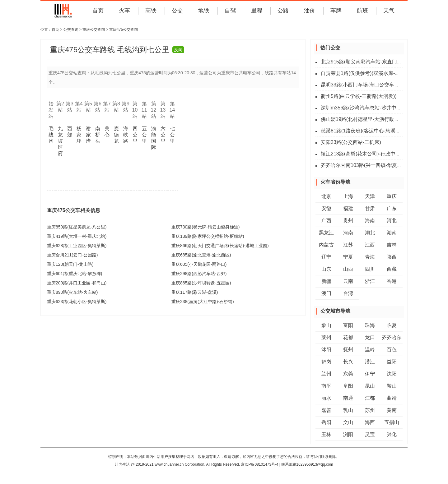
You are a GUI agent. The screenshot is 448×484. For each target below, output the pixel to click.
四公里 (135, 135)
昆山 (370, 386)
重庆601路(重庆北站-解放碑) (75, 274)
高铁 (151, 11)
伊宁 (370, 374)
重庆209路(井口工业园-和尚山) (77, 283)
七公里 (172, 135)
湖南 (392, 233)
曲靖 (392, 398)
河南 (348, 233)
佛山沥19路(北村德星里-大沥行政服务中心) (368, 119)
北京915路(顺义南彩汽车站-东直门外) (362, 62)
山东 (326, 269)
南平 (326, 386)
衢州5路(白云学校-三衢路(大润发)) (359, 96)
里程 (257, 11)
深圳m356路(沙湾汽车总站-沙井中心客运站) (369, 108)
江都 (370, 398)
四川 (370, 269)
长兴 (348, 362)
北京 (326, 196)
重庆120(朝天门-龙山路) (70, 264)
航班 (362, 11)
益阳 (392, 362)
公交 (177, 11)
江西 (370, 245)
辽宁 (326, 257)
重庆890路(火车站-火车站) (72, 292)
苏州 (370, 410)
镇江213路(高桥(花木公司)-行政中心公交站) (369, 154)
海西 (370, 422)
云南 (348, 281)
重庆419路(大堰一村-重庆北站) (77, 236)
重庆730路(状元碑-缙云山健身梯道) (205, 227)
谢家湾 (88, 135)
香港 (392, 281)
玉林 (326, 434)
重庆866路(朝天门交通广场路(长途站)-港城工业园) (220, 246)
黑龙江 (326, 233)
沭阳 (326, 350)
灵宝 (370, 434)
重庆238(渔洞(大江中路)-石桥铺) (203, 302)
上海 (348, 196)
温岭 (370, 350)
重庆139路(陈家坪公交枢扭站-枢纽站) (208, 236)
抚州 (348, 350)
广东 (392, 208)
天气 (389, 11)
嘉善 (326, 410)
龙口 (370, 337)
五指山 (392, 422)
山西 (348, 269)
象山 (326, 325)
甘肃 (370, 208)
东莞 (348, 374)
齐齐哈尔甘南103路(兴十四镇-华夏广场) (365, 165)
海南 (370, 221)
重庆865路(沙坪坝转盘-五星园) (201, 283)
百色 (392, 350)
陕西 (392, 257)
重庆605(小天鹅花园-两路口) (199, 264)
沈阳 (392, 374)
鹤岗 (326, 362)
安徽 (326, 208)
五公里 (144, 135)
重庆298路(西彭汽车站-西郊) (199, 274)
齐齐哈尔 (392, 337)
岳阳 (326, 422)
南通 (348, 398)
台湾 (348, 293)
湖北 (370, 233)
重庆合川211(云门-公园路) (72, 255)
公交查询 (71, 30)
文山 (348, 422)
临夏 (392, 325)
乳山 (348, 410)
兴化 (392, 434)
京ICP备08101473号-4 (259, 464)
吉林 (392, 245)
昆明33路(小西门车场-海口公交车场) (361, 85)
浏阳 (348, 434)
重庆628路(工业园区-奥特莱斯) (77, 246)
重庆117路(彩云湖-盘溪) (195, 292)
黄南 (392, 410)
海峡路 (126, 135)
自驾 (230, 11)
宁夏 (348, 257)
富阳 (348, 325)
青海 (370, 257)
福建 (348, 208)
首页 (98, 11)
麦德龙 (116, 135)
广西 (326, 221)
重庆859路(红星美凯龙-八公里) (77, 227)
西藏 (392, 269)
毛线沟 (51, 135)
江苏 (348, 245)
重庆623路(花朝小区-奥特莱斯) (77, 302)
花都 (348, 337)
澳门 (326, 293)
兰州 (326, 374)
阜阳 (348, 386)
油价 (310, 11)
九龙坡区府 (60, 141)
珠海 (370, 325)
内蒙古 (326, 245)
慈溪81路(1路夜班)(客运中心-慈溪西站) (364, 131)
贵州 (348, 221)
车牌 (336, 11)
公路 (283, 11)
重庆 (392, 196)
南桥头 (98, 135)
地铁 (204, 11)
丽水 (326, 398)
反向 (178, 50)
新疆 (326, 281)
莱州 (326, 337)
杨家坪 (79, 135)
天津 (370, 196)
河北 (392, 221)
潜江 (370, 362)
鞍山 (392, 386)
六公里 (163, 135)
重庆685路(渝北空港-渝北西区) (201, 255)
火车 (124, 11)
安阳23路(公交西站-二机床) (351, 142)
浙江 (370, 281)
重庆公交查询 (94, 30)
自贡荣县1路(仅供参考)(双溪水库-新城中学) (369, 73)
